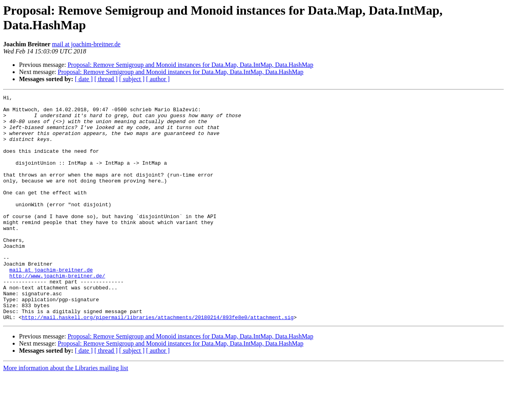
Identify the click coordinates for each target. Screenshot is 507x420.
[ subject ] (132, 79)
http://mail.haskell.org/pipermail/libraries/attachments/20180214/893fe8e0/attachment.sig (158, 362)
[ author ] (158, 79)
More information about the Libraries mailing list (66, 413)
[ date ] (84, 79)
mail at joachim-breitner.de (86, 44)
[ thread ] (106, 79)
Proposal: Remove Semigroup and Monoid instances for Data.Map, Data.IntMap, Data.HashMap (191, 65)
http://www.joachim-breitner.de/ (57, 312)
